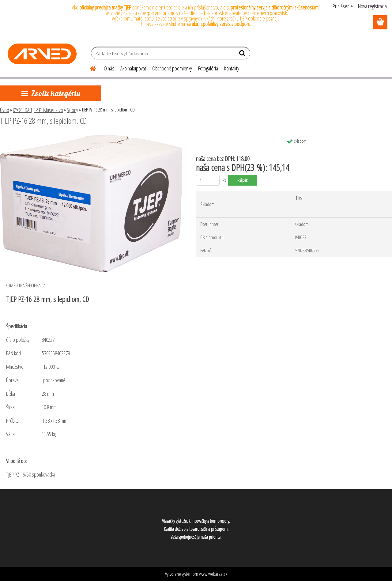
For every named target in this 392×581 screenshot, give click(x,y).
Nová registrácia (372, 6)
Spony (72, 110)
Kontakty (232, 68)
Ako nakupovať (133, 68)
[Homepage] (89, 68)
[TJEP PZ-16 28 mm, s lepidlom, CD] (91, 138)
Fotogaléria (208, 68)
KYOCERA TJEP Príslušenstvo (38, 110)
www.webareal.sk (213, 574)
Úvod (5, 110)
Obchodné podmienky (172, 68)
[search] (243, 55)
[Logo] (42, 54)
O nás (109, 68)
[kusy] (208, 180)
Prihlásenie (343, 6)
